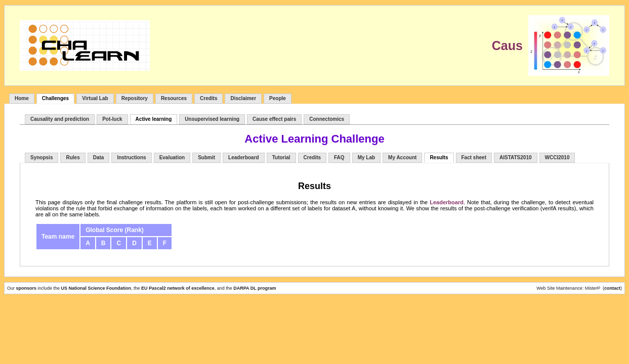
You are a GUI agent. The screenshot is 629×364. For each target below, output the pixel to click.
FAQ (339, 157)
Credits (208, 98)
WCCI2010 (557, 157)
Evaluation (172, 157)
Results (439, 157)
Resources (174, 98)
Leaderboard (244, 157)
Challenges (55, 98)
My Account (402, 157)
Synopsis (41, 157)
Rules (73, 157)
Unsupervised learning (212, 119)
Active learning (154, 119)
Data (99, 157)
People (278, 98)
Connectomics (327, 119)
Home (22, 98)
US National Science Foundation (96, 288)
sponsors (27, 288)
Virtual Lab (95, 98)
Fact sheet (474, 157)
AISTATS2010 (516, 157)
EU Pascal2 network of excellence (178, 288)
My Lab (366, 157)
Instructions (131, 157)
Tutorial (281, 157)
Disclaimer (243, 98)
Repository (135, 98)
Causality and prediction (60, 119)
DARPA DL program (255, 288)
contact (612, 288)
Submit (206, 157)
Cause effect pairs (274, 119)
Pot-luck (112, 119)
